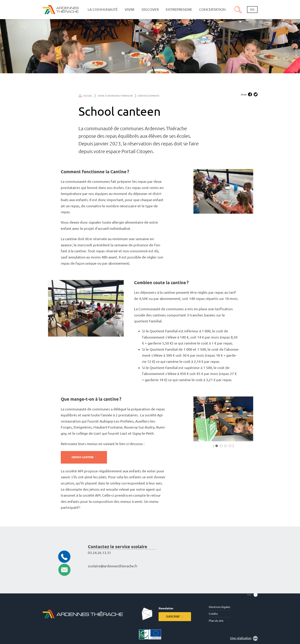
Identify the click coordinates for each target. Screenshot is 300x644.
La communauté (103, 9)
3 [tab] (226, 446)
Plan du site (216, 621)
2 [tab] (221, 446)
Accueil (87, 96)
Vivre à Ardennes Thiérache (117, 96)
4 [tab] (230, 446)
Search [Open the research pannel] (238, 10)
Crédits (213, 614)
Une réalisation (244, 638)
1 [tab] (217, 446)
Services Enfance (149, 96)
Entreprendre (179, 9)
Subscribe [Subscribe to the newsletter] (173, 617)
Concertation (212, 9)
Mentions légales (220, 607)
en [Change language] (252, 10)
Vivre (130, 9)
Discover (150, 9)
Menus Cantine (82, 457)
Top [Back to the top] (249, 595)
